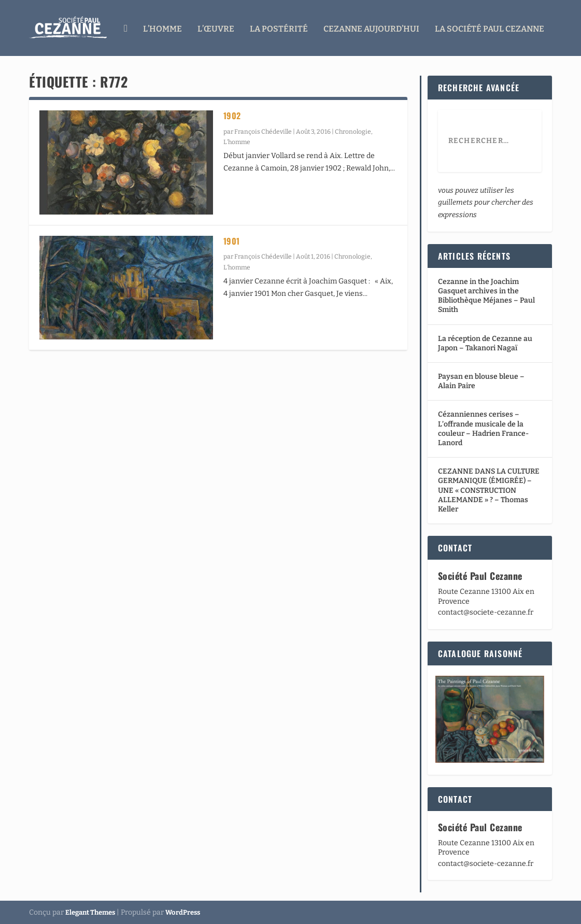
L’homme (162, 27)
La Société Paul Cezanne (490, 27)
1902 (232, 115)
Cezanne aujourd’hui (371, 27)
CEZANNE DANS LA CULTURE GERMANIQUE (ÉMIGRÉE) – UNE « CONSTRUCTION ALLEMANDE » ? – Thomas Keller (489, 489)
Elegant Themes (90, 912)
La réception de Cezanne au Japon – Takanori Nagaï (485, 342)
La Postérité (279, 27)
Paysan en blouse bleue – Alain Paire (481, 380)
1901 (232, 240)
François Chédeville (263, 131)
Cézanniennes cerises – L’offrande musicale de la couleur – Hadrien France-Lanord (483, 428)
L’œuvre (216, 27)
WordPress (183, 912)
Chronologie (353, 131)
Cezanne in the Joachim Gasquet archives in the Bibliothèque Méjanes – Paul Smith (486, 295)
